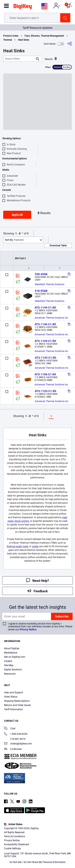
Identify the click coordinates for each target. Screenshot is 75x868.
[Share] (70, 44)
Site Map (9, 665)
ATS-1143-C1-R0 (45, 358)
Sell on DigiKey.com (15, 657)
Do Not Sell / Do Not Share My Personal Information (38, 862)
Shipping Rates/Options (17, 701)
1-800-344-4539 (16, 734)
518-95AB (41, 291)
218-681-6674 (15, 739)
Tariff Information (13, 709)
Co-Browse (13, 749)
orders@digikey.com (18, 744)
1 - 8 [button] (18, 233)
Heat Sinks (24, 40)
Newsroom (10, 674)
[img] (23, 7)
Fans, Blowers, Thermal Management (44, 36)
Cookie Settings (12, 848)
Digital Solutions (13, 670)
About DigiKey (12, 648)
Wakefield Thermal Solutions (50, 284)
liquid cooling (22, 521)
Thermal (7, 40)
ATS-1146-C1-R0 (45, 324)
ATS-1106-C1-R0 (45, 374)
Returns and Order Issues (17, 705)
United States (13, 824)
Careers (8, 661)
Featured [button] (14, 240)
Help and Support (13, 693)
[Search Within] (19, 59)
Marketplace (11, 653)
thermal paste (14, 546)
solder (35, 546)
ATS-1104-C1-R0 (45, 341)
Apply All (17, 215)
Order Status (11, 697)
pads (25, 546)
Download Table (58, 246)
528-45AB (41, 274)
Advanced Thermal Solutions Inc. (52, 318)
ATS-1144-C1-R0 (45, 308)
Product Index (11, 36)
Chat (10, 729)
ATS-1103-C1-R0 (45, 391)
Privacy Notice (28, 629)
